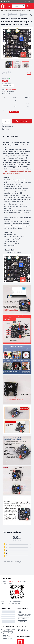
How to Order (22, 621)
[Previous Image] (4, 43)
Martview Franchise (23, 617)
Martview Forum (22, 618)
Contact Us (21, 613)
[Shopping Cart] (28, 6)
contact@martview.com (16, 601)
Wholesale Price (14, 112)
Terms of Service (7, 638)
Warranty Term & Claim (9, 632)
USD (31, 2)
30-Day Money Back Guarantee (8, 635)
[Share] (31, 15)
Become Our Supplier (24, 616)
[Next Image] (30, 43)
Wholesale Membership (25, 614)
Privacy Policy (6, 637)
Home (4, 15)
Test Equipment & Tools (13, 15)
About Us (21, 611)
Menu (9, 6)
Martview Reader (23, 620)
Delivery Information (8, 631)
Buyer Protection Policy (9, 629)
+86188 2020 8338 (14, 581)
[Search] (23, 6)
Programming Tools (24, 15)
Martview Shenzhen (11, 90)
